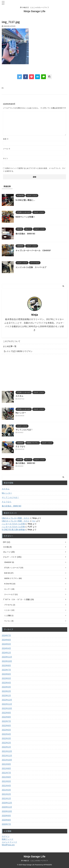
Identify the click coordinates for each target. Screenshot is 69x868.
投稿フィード (8, 839)
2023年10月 (7, 661)
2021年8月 (6, 768)
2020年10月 (7, 811)
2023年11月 (7, 657)
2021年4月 (6, 786)
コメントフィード (9, 842)
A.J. (34, 521)
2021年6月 (6, 777)
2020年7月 (6, 824)
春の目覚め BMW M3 (25, 234)
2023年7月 (6, 670)
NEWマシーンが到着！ (25, 217)
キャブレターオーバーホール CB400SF (33, 251)
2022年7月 (6, 721)
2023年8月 (6, 666)
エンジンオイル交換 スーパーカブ (31, 267)
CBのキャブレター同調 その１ (16, 518)
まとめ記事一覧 (10, 346)
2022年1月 (6, 747)
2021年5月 (6, 781)
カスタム (19, 396)
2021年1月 (6, 798)
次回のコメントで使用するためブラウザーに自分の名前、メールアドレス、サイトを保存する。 (34, 170)
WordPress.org (8, 845)
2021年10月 (7, 760)
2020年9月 (6, 816)
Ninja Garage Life (35, 11)
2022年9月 (6, 713)
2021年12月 (7, 751)
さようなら (20, 446)
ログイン (6, 836)
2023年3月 (6, 687)
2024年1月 (6, 653)
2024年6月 (6, 640)
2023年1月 (6, 696)
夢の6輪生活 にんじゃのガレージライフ (35, 860)
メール (7, 149)
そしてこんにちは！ (24, 430)
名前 (6, 139)
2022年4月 (6, 734)
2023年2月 (6, 691)
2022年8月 (6, 717)
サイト (6, 158)
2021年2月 (6, 794)
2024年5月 (6, 644)
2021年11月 (7, 756)
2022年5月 (6, 730)
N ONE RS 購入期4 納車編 (13, 530)
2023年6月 (6, 674)
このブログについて (12, 341)
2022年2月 (6, 743)
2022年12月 (7, 700)
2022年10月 (7, 708)
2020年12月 (7, 803)
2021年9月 (6, 764)
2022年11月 (7, 704)
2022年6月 (6, 726)
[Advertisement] (34, 372)
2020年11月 (7, 807)
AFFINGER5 (48, 865)
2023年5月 (6, 678)
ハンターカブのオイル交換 (13, 524)
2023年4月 (6, 683)
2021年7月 (6, 773)
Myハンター (21, 413)
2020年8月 (6, 820)
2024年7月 (6, 635)
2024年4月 (6, 648)
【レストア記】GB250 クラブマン (18, 351)
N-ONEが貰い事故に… (25, 200)
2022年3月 (6, 738)
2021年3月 (6, 790)
